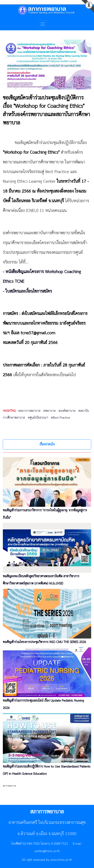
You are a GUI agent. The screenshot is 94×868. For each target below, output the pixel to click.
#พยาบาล (49, 411)
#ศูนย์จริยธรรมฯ (38, 418)
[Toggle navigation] (43, 24)
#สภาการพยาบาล (29, 411)
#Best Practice (61, 418)
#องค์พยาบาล (67, 411)
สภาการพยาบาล (9, 786)
